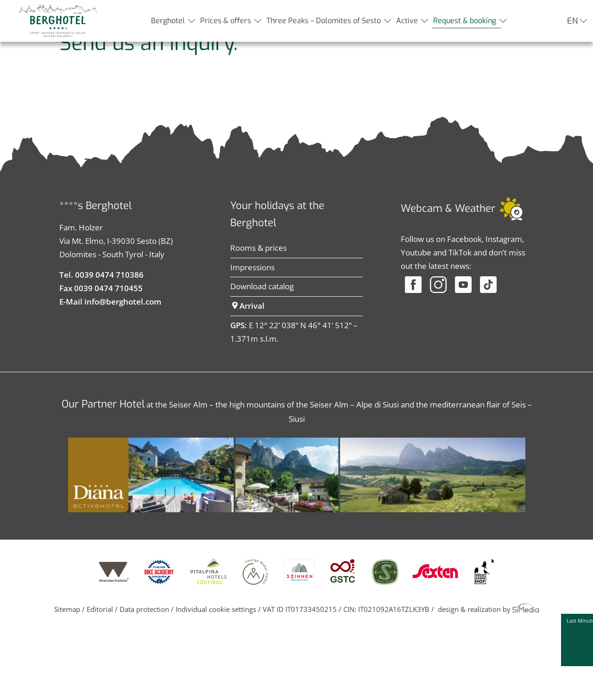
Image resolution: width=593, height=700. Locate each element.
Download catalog (262, 356)
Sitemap (67, 679)
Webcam (422, 278)
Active (407, 21)
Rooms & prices (259, 317)
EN (572, 21)
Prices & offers (226, 21)
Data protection (144, 679)
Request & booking (465, 21)
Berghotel (168, 21)
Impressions (252, 337)
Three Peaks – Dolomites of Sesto (324, 21)
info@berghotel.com (123, 371)
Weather (475, 278)
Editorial (100, 679)
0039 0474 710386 (109, 344)
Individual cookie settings (216, 679)
